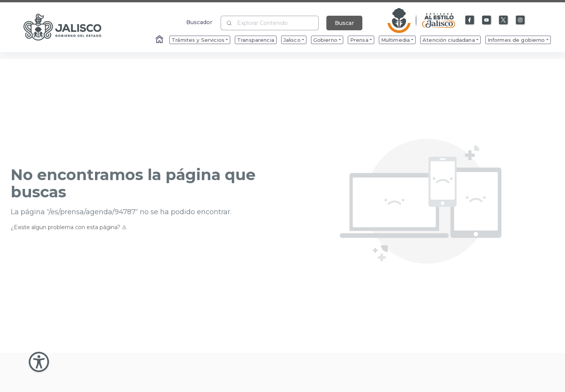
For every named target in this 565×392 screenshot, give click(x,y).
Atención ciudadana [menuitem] (449, 40)
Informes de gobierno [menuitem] (516, 40)
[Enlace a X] (504, 20)
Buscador (199, 22)
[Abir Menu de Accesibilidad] (39, 362)
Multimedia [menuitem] (395, 40)
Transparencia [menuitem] (256, 40)
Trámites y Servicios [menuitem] (198, 40)
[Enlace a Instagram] (521, 20)
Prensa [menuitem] (359, 40)
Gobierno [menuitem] (325, 40)
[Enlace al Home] (160, 40)
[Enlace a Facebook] (470, 20)
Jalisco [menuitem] (292, 40)
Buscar (344, 23)
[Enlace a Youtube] (487, 20)
